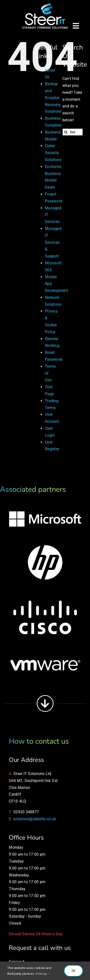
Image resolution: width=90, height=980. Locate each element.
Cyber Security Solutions (53, 153)
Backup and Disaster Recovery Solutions (53, 98)
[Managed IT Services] (45, 4)
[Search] (66, 132)
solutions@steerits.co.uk (35, 819)
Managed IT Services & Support (53, 242)
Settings (43, 974)
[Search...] (73, 132)
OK (73, 971)
